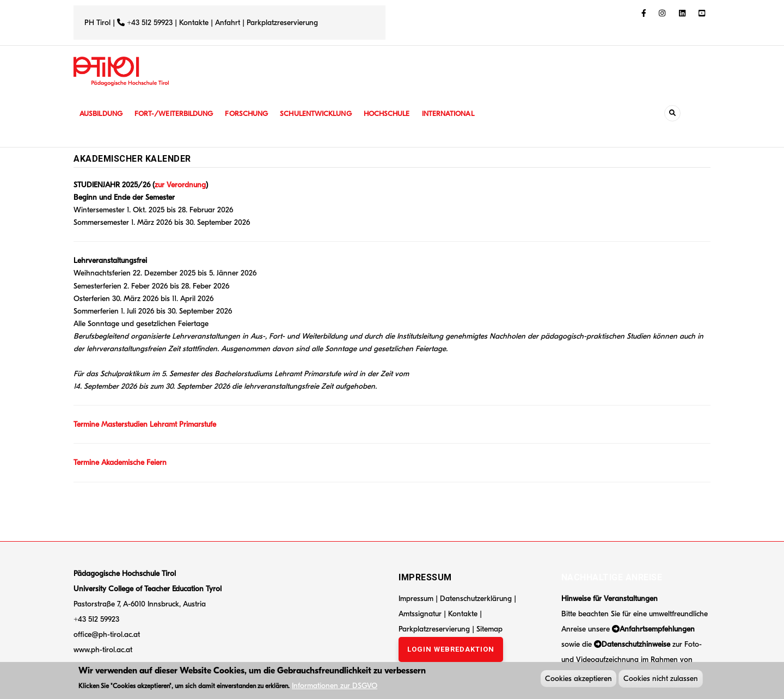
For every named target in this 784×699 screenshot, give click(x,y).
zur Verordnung (180, 185)
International (464, 114)
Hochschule (400, 114)
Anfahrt (229, 23)
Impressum (416, 599)
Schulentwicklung (326, 114)
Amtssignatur (421, 614)
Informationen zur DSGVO (335, 687)
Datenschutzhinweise (636, 644)
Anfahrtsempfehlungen (657, 629)
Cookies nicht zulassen (661, 680)
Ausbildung (102, 114)
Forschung (255, 114)
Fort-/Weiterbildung (178, 114)
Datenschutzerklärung (476, 599)
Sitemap (489, 629)
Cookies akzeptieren (578, 680)
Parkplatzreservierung (282, 23)
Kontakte (194, 23)
